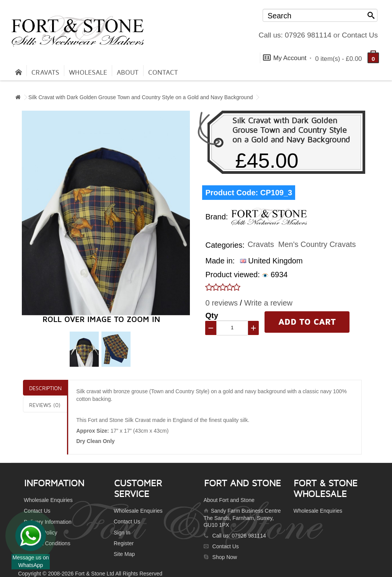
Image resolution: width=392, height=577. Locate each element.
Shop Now (225, 557)
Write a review (268, 303)
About (128, 73)
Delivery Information (48, 522)
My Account (287, 58)
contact (163, 73)
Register (124, 543)
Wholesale (88, 73)
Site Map (124, 554)
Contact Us (360, 35)
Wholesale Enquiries (48, 500)
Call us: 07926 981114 (295, 35)
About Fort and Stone (229, 500)
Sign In (122, 533)
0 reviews (221, 303)
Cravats (45, 73)
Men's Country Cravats (317, 244)
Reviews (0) (45, 405)
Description (45, 388)
